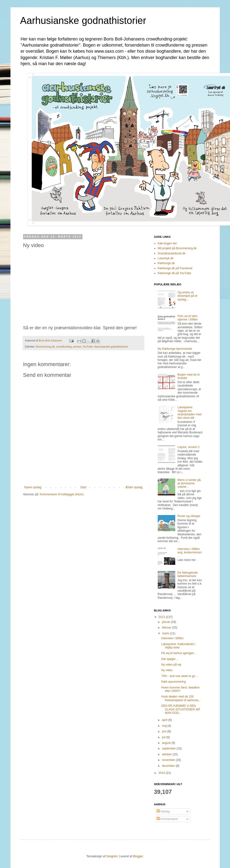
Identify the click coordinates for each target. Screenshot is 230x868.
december (169, 766)
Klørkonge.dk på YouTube (175, 273)
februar (167, 628)
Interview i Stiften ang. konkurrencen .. (189, 553)
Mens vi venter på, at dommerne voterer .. (189, 484)
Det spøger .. (170, 659)
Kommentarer (167, 819)
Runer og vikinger (189, 516)
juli (164, 737)
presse (77, 347)
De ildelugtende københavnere (188, 574)
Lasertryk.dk (166, 258)
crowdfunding (64, 347)
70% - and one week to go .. (179, 676)
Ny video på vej (171, 665)
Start (83, 487)
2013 (162, 617)
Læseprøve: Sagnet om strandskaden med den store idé (189, 413)
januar (166, 622)
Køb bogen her (167, 243)
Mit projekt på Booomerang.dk (177, 248)
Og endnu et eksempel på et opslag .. (187, 296)
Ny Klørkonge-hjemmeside (175, 349)
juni (165, 731)
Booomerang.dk (45, 347)
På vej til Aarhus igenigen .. (179, 653)
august (167, 743)
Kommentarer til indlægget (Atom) (62, 494)
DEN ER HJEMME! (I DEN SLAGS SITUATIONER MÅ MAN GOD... (180, 709)
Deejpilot (112, 856)
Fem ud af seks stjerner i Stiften (188, 318)
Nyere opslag (33, 487)
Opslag (163, 811)
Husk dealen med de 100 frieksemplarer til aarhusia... (181, 698)
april (165, 720)
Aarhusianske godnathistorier (83, 20)
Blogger (138, 856)
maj (165, 726)
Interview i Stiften (172, 638)
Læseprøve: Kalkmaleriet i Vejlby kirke (178, 646)
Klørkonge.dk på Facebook (175, 268)
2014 (162, 773)
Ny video (167, 670)
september (169, 748)
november (169, 760)
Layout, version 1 (189, 447)
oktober (167, 754)
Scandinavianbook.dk (172, 253)
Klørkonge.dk (166, 263)
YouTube (88, 347)
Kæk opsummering (173, 682)
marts (166, 633)
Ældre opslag (134, 487)
